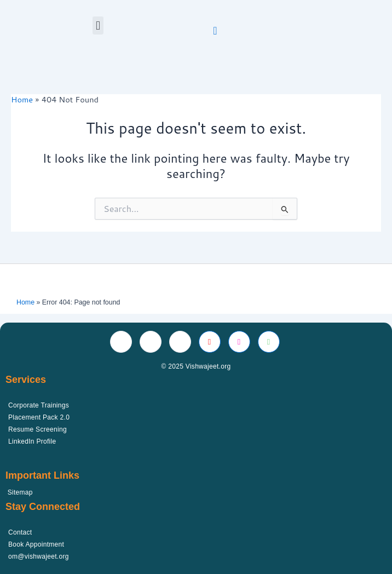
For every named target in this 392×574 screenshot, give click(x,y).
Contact (20, 532)
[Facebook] (121, 342)
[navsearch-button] (215, 30)
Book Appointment (36, 544)
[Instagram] (239, 342)
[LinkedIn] (180, 342)
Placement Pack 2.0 (39, 417)
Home (25, 302)
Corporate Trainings (39, 405)
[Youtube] (210, 342)
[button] (98, 25)
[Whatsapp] (269, 342)
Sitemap (20, 492)
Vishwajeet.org (208, 366)
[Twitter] (151, 342)
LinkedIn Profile (32, 441)
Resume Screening (38, 429)
